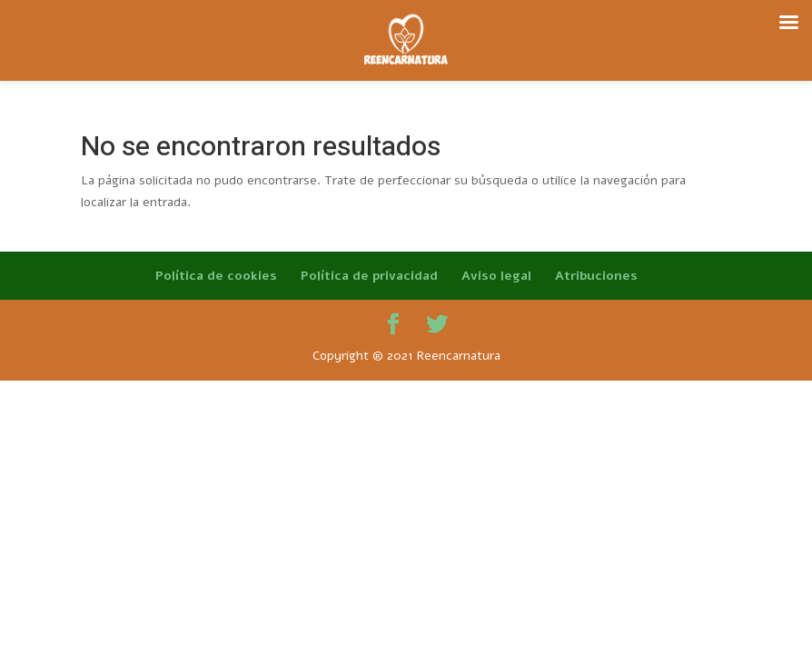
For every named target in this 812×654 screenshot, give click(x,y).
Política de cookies (216, 276)
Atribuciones (596, 276)
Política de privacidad (369, 276)
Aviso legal (496, 276)
